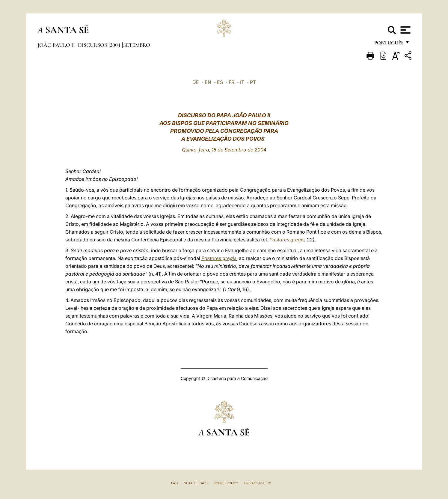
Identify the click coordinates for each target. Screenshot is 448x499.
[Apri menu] (405, 30)
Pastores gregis (287, 240)
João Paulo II (57, 45)
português (389, 44)
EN (208, 82)
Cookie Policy (226, 483)
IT (242, 82)
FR (231, 82)
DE (196, 82)
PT (253, 82)
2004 (116, 45)
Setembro (137, 45)
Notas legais (196, 483)
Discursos (93, 45)
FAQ (174, 483)
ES (220, 82)
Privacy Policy (258, 483)
